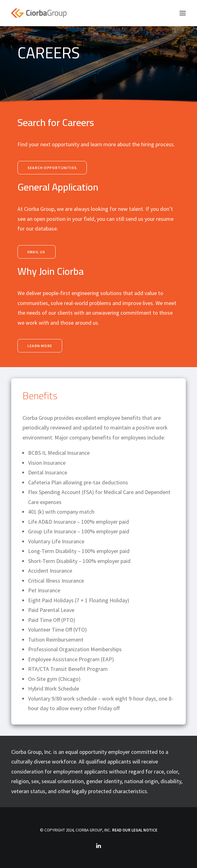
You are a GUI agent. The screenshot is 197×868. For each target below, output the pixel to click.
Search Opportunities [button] (52, 168)
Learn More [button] (40, 346)
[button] (183, 13)
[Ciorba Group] (39, 13)
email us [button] (37, 252)
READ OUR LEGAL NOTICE (135, 830)
